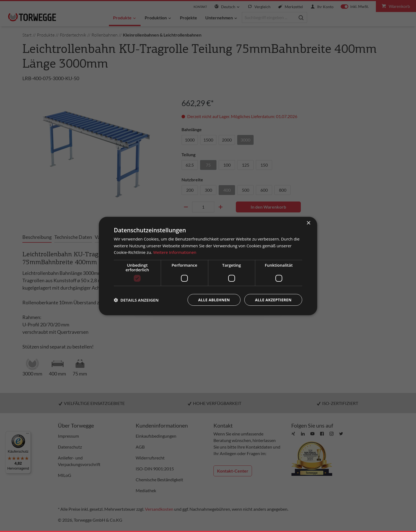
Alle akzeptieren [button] (273, 300)
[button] (136, 300)
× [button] (308, 223)
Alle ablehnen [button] (213, 300)
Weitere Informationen (175, 252)
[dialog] (208, 266)
